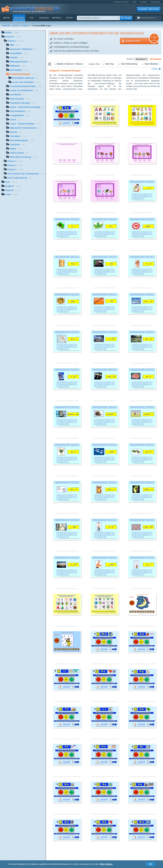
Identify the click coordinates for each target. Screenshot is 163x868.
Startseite (6, 26)
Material (57, 18)
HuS (32, 18)
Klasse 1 (26, 26)
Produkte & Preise (121, 2)
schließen (156, 69)
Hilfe (134, 2)
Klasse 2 (13, 161)
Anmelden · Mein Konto (149, 9)
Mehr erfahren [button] (106, 864)
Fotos (69, 18)
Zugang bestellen (142, 41)
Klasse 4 (13, 170)
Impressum (155, 2)
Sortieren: (131, 59)
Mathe (6, 18)
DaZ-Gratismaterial (18, 178)
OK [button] (151, 864)
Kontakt (144, 2)
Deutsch (19, 18)
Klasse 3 (13, 166)
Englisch (44, 18)
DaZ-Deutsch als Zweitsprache (25, 174)
